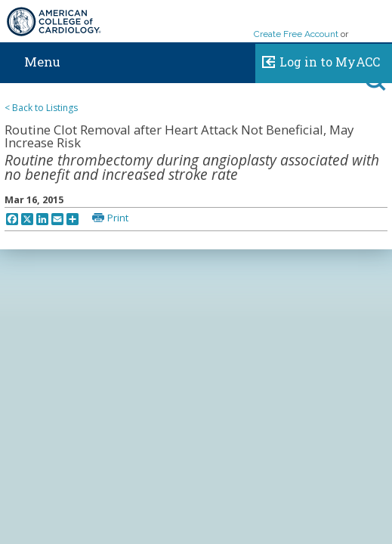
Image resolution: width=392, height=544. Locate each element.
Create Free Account (296, 34)
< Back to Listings (41, 108)
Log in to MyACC (318, 60)
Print (118, 218)
